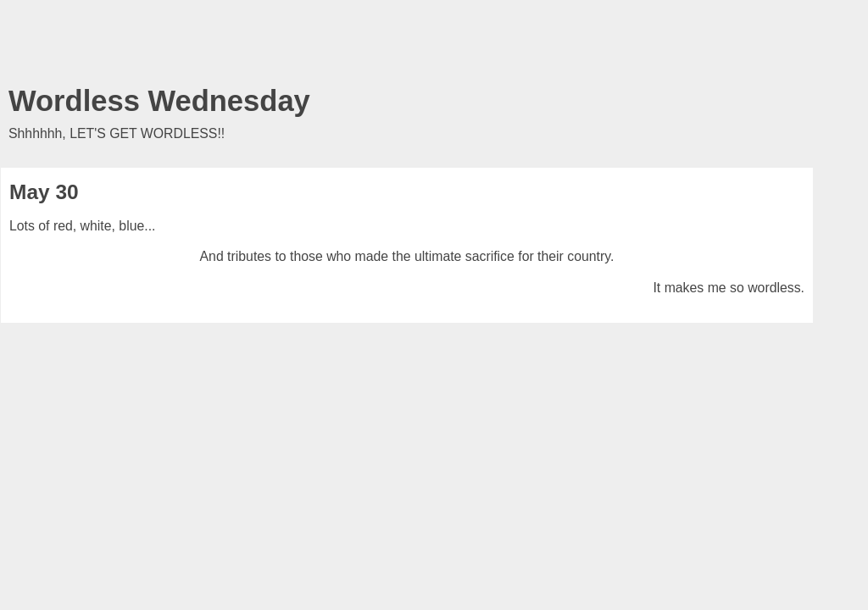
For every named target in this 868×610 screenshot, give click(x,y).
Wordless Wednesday (159, 101)
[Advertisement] (407, 47)
